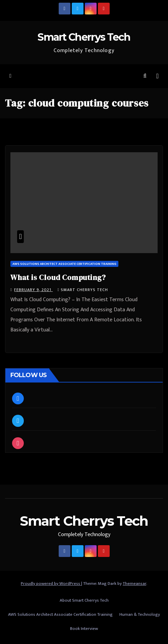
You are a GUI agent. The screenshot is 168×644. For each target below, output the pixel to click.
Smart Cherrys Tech (84, 37)
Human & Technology (140, 614)
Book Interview (84, 629)
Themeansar (134, 583)
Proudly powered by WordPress (51, 583)
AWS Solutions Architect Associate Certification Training (64, 264)
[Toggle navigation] (157, 76)
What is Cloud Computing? (58, 277)
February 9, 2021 (33, 290)
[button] (145, 76)
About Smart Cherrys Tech (84, 600)
